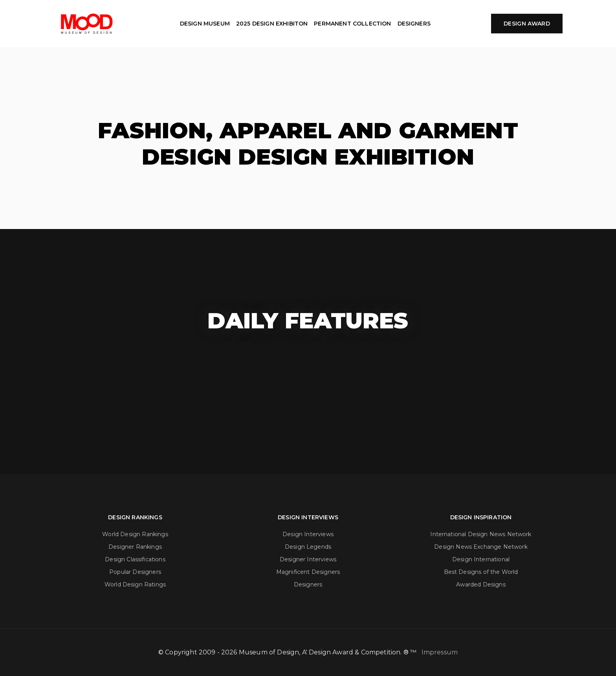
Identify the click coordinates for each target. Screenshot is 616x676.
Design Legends (308, 547)
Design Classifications (135, 559)
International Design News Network (481, 534)
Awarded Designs (481, 584)
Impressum (440, 652)
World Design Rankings (135, 534)
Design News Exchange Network (481, 547)
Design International (481, 559)
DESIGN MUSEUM (205, 24)
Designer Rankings (135, 547)
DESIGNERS (414, 24)
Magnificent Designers (308, 572)
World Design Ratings (135, 584)
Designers (308, 584)
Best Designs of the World (481, 572)
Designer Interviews (308, 559)
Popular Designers (135, 572)
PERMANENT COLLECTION (352, 24)
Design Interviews (308, 534)
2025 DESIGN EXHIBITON (272, 24)
